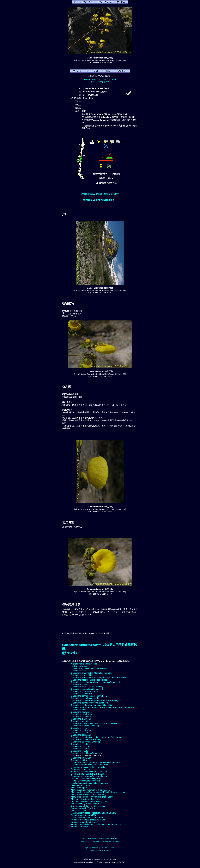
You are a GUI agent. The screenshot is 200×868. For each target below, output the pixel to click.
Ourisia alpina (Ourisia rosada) (85, 804)
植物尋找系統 (104, 839)
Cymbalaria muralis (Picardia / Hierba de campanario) (95, 762)
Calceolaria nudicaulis (81, 730)
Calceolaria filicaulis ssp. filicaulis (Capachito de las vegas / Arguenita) (103, 707)
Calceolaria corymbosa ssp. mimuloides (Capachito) (95, 701)
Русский (113, 79)
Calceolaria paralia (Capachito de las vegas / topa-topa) (96, 737)
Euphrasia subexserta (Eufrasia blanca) (89, 776)
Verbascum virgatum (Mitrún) (84, 822)
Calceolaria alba (78, 671)
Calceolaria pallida (79, 733)
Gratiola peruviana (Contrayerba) (86, 778)
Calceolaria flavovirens (81, 712)
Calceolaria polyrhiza (81, 744)
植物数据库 (92, 839)
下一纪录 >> (106, 842)
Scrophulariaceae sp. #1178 (84, 815)
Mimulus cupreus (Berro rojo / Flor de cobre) (91, 790)
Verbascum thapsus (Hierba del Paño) (88, 820)
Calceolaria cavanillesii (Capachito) (87, 689)
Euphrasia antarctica (80, 769)
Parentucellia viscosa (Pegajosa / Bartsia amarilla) (94, 813)
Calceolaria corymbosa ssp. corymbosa (89, 696)
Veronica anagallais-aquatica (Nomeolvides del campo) (96, 824)
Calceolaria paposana (81, 735)
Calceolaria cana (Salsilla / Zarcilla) (87, 687)
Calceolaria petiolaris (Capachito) (86, 739)
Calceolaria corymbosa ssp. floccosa (88, 698)
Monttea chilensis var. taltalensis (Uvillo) (89, 801)
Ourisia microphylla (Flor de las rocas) (88, 806)
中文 (108, 82)
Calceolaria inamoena (81, 719)
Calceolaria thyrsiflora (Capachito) (86, 753)
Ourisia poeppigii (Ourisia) (83, 808)
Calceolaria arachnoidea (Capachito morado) (91, 673)
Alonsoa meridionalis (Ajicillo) (84, 664)
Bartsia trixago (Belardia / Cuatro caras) (89, 668)
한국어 (93, 82)
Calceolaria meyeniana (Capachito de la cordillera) (94, 723)
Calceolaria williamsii (80, 760)
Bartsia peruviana (79, 666)
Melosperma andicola (81, 785)
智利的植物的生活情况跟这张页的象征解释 (100, 194)
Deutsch (104, 79)
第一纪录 (84, 842)
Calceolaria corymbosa (81, 694)
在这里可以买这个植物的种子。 (100, 200)
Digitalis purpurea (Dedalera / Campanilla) (90, 765)
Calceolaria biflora (79, 684)
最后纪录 (116, 842)
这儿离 (100, 633)
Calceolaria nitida (79, 728)
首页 (84, 839)
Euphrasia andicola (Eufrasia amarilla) (88, 767)
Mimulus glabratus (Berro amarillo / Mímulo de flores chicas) (98, 792)
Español (95, 79)
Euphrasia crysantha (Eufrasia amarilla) (89, 772)
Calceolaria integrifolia (81, 721)
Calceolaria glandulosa (81, 714)
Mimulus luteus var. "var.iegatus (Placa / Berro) (92, 797)
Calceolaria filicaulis (80, 710)
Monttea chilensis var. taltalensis (86, 799)
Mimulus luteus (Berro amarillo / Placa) (89, 795)
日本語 (101, 82)
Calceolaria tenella (79, 751)
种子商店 (114, 839)
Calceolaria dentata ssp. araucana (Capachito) (92, 705)
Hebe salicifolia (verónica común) (86, 781)
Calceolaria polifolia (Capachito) (85, 742)
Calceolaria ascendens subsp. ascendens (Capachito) (95, 682)
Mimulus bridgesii (79, 788)
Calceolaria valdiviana (81, 758)
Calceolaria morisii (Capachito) (85, 726)
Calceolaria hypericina (81, 717)
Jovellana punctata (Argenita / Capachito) (90, 783)
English (87, 79)
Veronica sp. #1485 (80, 827)
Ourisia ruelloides (79, 811)
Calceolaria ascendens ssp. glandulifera (89, 680)
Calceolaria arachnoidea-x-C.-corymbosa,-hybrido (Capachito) (99, 678)
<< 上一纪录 (94, 842)
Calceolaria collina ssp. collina (85, 691)
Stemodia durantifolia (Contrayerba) (87, 817)
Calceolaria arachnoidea (82, 675)
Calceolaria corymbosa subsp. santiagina (90, 703)
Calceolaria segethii (80, 749)
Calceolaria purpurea (81, 746)
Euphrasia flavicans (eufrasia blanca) (88, 774)
